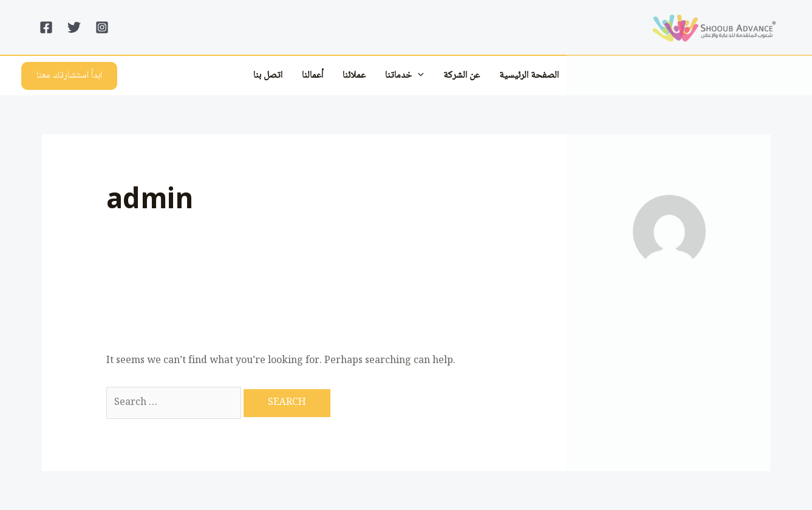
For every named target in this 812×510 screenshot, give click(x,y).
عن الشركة (462, 76)
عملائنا (354, 76)
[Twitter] (74, 27)
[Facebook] (46, 27)
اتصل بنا (268, 76)
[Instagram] (102, 27)
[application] (418, 76)
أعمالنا (312, 76)
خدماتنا (404, 76)
